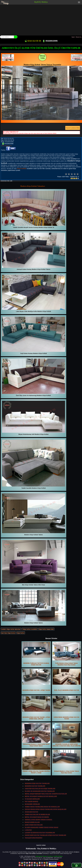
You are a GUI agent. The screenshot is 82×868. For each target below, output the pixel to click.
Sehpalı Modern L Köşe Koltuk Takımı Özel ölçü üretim (67, 762)
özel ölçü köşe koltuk (8, 633)
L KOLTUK (28, 830)
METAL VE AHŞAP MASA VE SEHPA (37, 817)
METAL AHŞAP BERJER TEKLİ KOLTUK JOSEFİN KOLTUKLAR (46, 794)
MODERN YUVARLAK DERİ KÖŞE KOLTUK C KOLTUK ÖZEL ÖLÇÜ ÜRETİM (67, 735)
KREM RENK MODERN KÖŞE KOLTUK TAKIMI (67, 708)
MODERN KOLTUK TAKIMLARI (35, 786)
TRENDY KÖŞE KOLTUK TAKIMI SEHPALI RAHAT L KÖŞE (36, 762)
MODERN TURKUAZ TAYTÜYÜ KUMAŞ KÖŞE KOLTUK (36, 654)
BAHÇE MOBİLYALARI (32, 822)
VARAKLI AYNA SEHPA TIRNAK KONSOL (39, 820)
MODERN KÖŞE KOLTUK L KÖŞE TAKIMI (36, 680)
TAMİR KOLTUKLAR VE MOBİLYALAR (37, 815)
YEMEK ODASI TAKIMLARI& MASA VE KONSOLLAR (42, 807)
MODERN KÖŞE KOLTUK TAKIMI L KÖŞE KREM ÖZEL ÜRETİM (36, 708)
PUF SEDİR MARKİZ (31, 802)
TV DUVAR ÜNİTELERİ (32, 799)
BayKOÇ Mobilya (41, 2)
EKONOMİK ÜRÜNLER (32, 804)
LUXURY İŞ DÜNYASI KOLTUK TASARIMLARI (40, 833)
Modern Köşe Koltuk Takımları (33, 186)
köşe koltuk (21, 633)
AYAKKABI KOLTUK (31, 812)
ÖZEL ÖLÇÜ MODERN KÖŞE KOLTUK (67, 680)
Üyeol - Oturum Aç (76, 37)
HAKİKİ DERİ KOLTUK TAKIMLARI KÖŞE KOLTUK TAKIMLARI (45, 835)
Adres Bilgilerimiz (6, 146)
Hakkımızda (39, 856)
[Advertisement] (41, 20)
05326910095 (50, 41)
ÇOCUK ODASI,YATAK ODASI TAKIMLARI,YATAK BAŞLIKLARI (46, 809)
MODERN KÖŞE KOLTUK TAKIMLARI (37, 783)
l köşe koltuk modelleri (30, 629)
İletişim (45, 856)
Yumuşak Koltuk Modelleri (34, 838)
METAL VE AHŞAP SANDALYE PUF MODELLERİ (41, 796)
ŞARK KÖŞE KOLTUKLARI (34, 825)
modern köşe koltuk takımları (11, 629)
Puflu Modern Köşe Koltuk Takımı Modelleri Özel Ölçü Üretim (67, 654)
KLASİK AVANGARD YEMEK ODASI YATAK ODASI (42, 827)
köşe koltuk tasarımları (46, 629)
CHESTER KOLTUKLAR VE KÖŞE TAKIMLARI (40, 789)
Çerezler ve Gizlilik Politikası (55, 856)
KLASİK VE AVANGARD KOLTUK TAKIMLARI (40, 791)
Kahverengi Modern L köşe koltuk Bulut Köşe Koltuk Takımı (36, 735)
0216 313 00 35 (33, 41)
